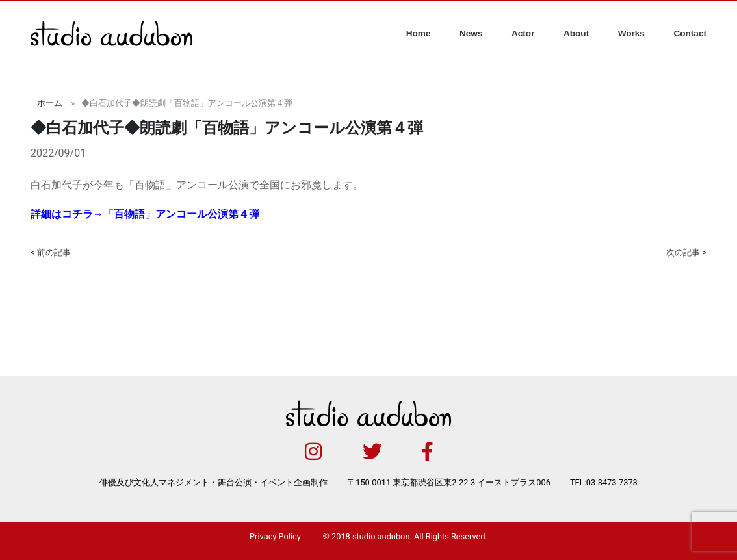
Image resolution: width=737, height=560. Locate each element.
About (576, 33)
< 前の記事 (51, 252)
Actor (523, 33)
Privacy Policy (275, 536)
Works (631, 33)
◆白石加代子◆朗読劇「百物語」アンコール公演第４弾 (187, 103)
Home (419, 33)
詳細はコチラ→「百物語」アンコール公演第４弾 (145, 214)
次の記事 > (686, 252)
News (471, 33)
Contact (690, 33)
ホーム (50, 103)
